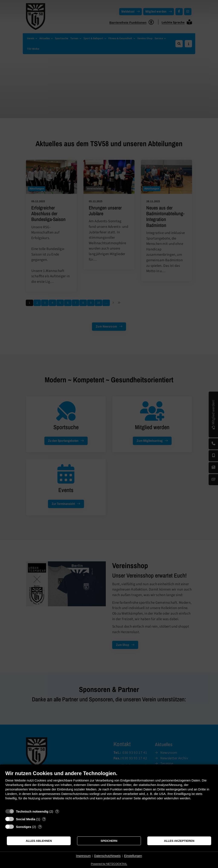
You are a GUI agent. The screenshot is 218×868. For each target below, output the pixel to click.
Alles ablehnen (39, 841)
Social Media (26, 819)
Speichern (109, 841)
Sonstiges (24, 827)
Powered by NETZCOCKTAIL (109, 864)
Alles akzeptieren (179, 841)
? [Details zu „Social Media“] (44, 819)
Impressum (83, 856)
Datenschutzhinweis (107, 856)
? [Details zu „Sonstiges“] (40, 827)
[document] (109, 788)
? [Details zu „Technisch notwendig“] (57, 811)
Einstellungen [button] (133, 856)
